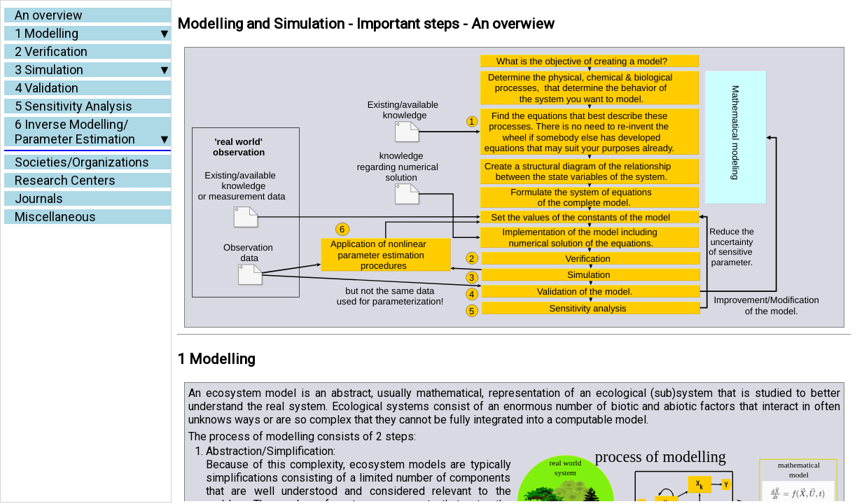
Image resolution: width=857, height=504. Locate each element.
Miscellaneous (55, 217)
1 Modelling (47, 33)
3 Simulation (49, 70)
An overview (49, 15)
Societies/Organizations (82, 162)
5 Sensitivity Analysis (74, 106)
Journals (39, 198)
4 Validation (47, 88)
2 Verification (51, 51)
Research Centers (65, 180)
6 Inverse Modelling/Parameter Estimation (75, 132)
